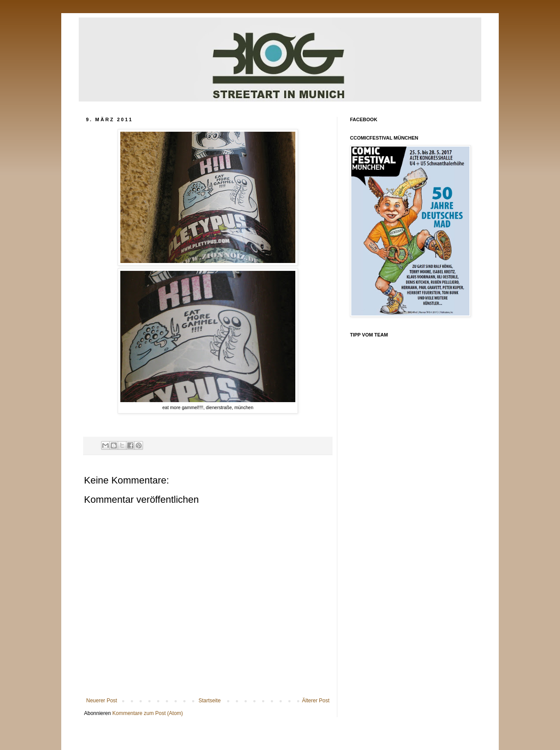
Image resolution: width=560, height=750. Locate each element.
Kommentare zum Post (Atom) (148, 713)
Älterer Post (316, 701)
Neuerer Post (102, 701)
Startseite (210, 701)
